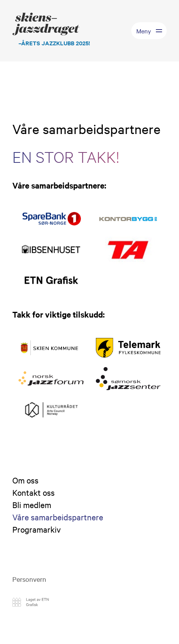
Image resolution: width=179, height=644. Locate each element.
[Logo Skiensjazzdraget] (51, 31)
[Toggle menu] (149, 31)
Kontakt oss (33, 492)
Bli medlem (32, 505)
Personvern (29, 579)
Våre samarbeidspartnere (58, 517)
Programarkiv (37, 529)
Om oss (25, 480)
